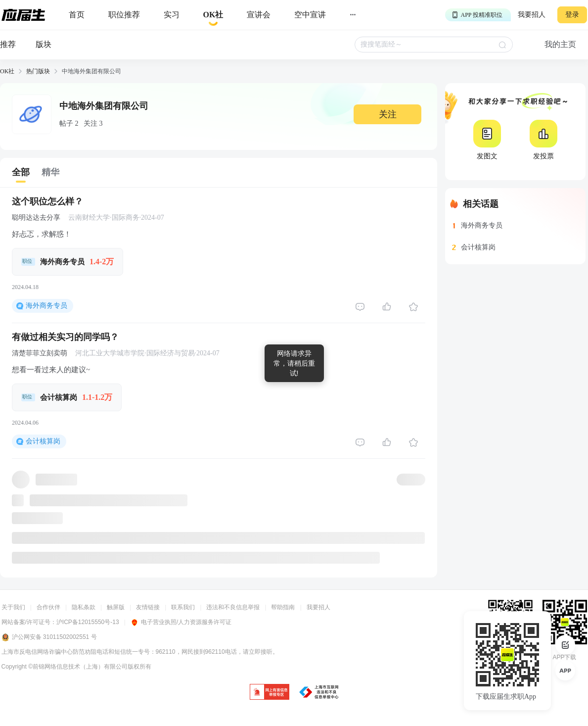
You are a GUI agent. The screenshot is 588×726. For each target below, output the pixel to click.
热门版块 (38, 71)
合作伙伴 (48, 607)
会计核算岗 (43, 441)
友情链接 (148, 607)
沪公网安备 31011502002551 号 (49, 637)
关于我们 (13, 607)
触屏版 (116, 607)
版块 (44, 44)
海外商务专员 (46, 306)
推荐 (8, 44)
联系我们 (183, 607)
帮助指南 (283, 607)
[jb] (270, 693)
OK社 (7, 71)
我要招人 (532, 15)
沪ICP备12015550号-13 (88, 622)
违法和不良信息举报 (233, 607)
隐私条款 (84, 607)
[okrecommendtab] (213, 15)
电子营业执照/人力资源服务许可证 (181, 622)
